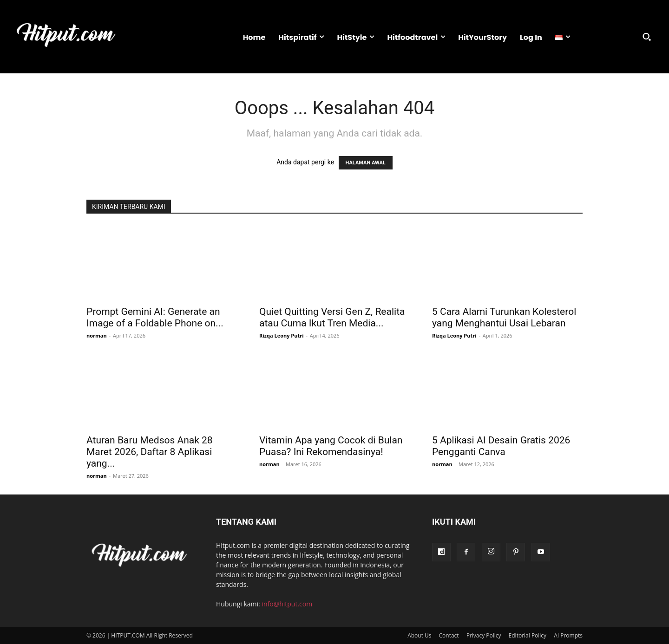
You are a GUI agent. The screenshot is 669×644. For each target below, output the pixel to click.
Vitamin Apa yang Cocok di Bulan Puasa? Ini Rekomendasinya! (331, 446)
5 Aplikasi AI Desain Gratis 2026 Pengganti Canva (501, 446)
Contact (449, 635)
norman (97, 335)
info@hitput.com (287, 604)
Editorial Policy (528, 635)
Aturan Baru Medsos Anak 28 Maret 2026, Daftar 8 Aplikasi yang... (150, 452)
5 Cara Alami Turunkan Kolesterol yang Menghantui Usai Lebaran (504, 317)
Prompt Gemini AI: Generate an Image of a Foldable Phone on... (155, 317)
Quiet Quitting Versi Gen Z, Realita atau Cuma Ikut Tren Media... (332, 317)
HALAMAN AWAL (366, 163)
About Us (419, 635)
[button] (647, 37)
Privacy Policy (484, 635)
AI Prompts (568, 635)
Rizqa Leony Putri (282, 335)
